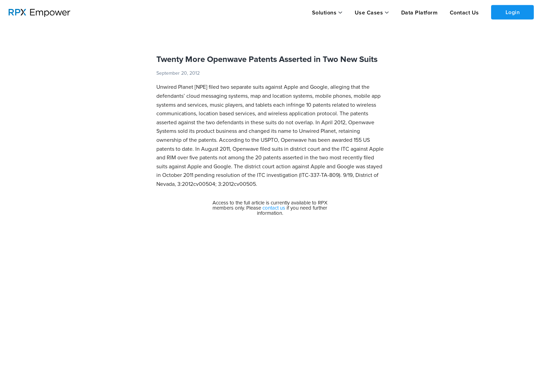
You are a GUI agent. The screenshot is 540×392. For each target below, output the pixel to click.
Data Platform (419, 13)
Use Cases (369, 13)
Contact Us (464, 13)
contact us (274, 208)
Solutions (324, 13)
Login (513, 12)
